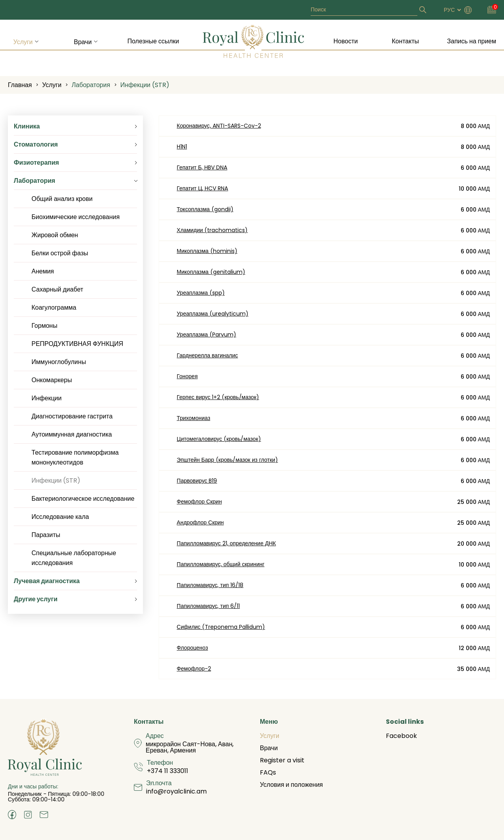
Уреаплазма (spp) (201, 293)
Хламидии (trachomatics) (212, 230)
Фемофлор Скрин (199, 502)
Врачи (82, 42)
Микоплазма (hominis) (207, 251)
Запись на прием (472, 41)
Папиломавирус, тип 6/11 (208, 606)
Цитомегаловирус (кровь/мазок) (219, 439)
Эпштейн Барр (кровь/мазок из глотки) (227, 460)
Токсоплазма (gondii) (205, 209)
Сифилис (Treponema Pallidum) (221, 627)
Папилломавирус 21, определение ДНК (226, 543)
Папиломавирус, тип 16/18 (210, 585)
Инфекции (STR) (145, 85)
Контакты (405, 41)
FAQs (268, 772)
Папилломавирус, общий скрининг (221, 564)
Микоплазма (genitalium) (211, 272)
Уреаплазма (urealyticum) (213, 314)
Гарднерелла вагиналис (207, 355)
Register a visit (282, 760)
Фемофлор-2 (194, 669)
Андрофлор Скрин (200, 522)
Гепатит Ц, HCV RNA (203, 188)
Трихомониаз (194, 418)
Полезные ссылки (153, 41)
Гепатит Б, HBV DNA (202, 167)
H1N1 (182, 147)
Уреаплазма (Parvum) (207, 335)
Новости (346, 41)
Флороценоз (192, 648)
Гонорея (187, 376)
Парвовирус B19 (197, 481)
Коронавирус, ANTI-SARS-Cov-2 (219, 126)
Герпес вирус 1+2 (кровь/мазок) (218, 397)
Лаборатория (91, 85)
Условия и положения (291, 785)
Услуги (23, 42)
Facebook (401, 736)
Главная (20, 85)
